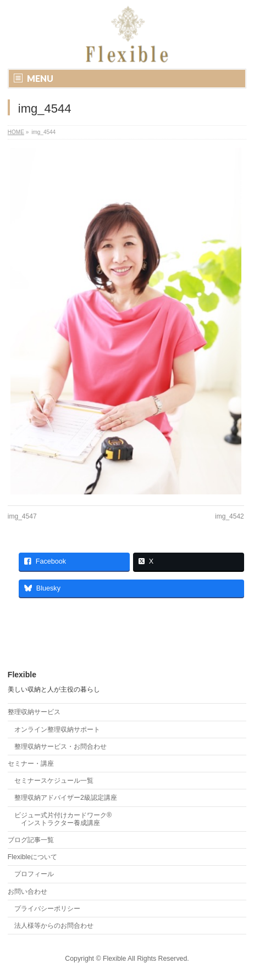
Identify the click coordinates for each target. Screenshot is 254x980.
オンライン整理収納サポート (57, 730)
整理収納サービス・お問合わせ (60, 747)
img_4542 (230, 516)
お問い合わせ (27, 892)
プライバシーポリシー (47, 909)
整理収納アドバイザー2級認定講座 (66, 798)
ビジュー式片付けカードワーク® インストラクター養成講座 (63, 819)
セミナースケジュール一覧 (54, 781)
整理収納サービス (34, 712)
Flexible (114, 959)
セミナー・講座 (31, 764)
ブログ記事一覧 (31, 840)
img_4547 (22, 516)
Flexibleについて (32, 857)
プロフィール (34, 874)
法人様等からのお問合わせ (54, 926)
